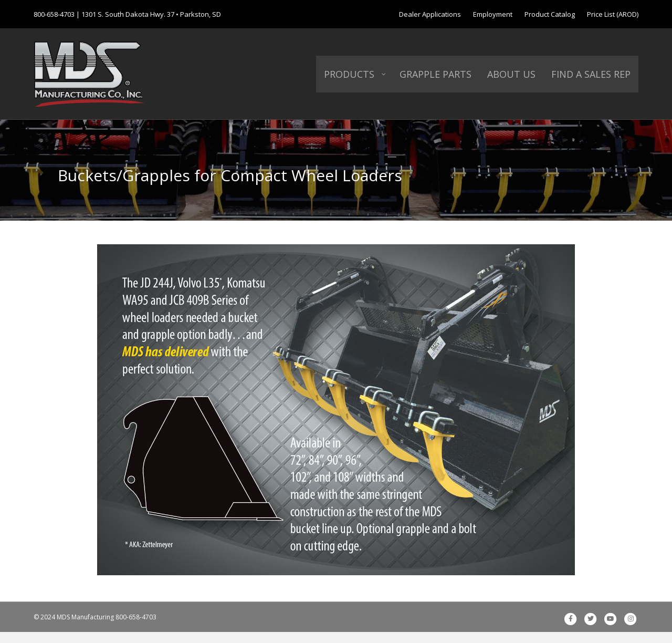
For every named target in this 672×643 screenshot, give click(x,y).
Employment (493, 14)
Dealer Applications (430, 14)
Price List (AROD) (613, 14)
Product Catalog (550, 14)
